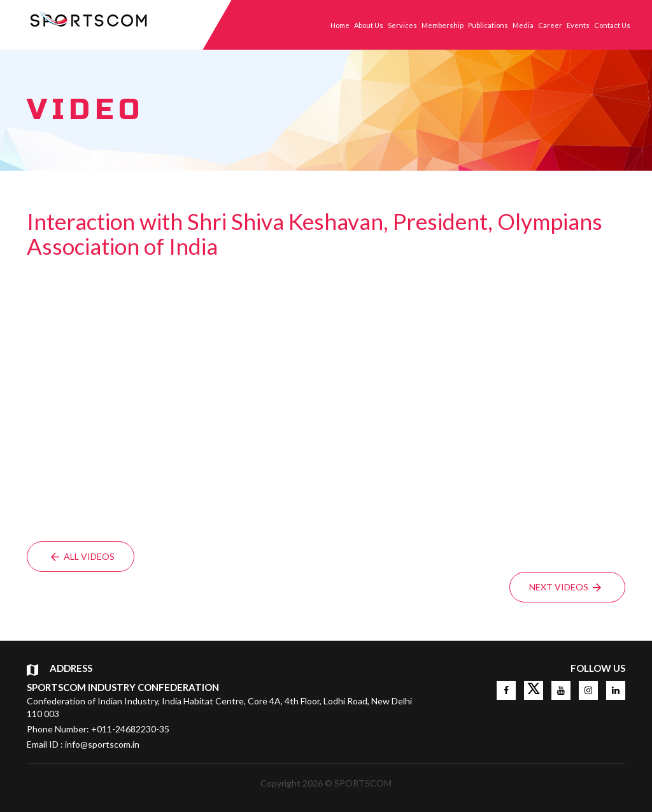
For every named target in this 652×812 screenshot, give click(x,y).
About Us (369, 25)
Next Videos (565, 587)
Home (340, 25)
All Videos (83, 556)
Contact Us (612, 25)
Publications (488, 25)
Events (578, 25)
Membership (443, 25)
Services (402, 25)
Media (523, 25)
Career (550, 25)
